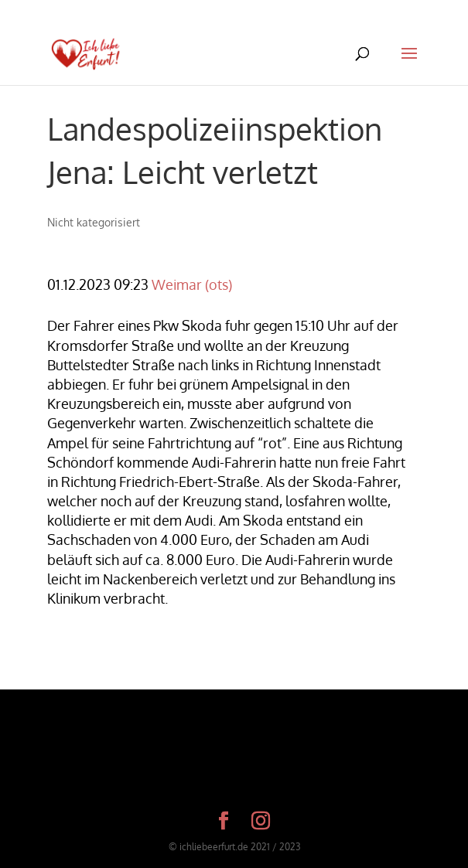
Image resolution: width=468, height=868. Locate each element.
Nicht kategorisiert (94, 222)
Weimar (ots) (192, 284)
